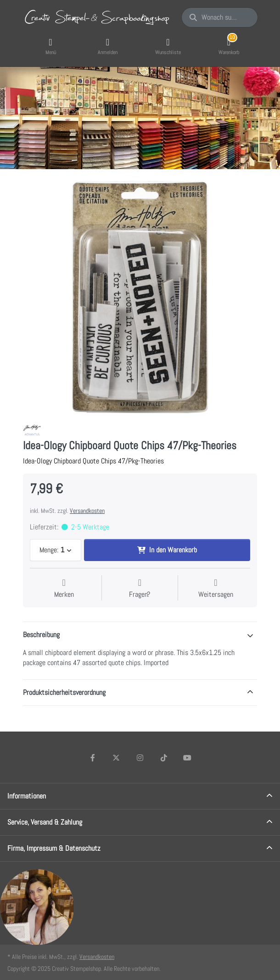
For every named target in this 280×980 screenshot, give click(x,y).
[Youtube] (187, 758)
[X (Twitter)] (117, 758)
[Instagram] (140, 758)
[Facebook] (93, 758)
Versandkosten (87, 511)
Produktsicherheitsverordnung (64, 692)
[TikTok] (164, 758)
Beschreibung (41, 635)
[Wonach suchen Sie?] (220, 17)
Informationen (27, 796)
